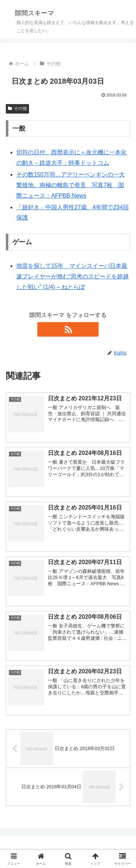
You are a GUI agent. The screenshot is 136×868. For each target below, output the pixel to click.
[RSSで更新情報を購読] (68, 329)
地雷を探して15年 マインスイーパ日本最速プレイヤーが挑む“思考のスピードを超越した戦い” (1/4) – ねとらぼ (72, 276)
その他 (17, 108)
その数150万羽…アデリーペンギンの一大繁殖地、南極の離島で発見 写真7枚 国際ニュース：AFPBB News (71, 185)
